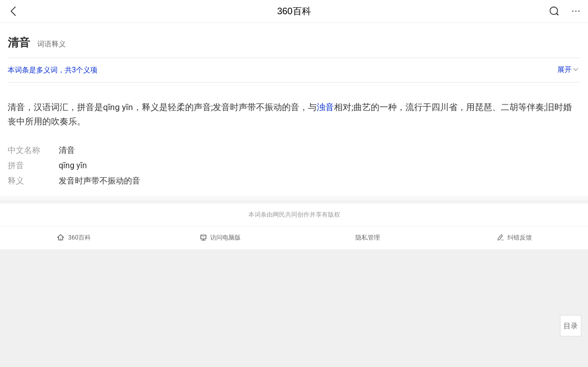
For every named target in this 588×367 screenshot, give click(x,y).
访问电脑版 (221, 238)
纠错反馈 (514, 237)
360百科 (294, 11)
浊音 (325, 107)
